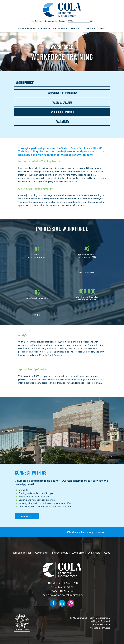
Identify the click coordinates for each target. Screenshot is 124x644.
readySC (23, 335)
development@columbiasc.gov (66, 595)
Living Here (91, 29)
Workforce (77, 29)
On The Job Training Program (36, 189)
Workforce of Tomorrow (62, 93)
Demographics (51, 21)
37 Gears (106, 628)
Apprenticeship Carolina (33, 369)
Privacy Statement (101, 624)
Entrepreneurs (61, 29)
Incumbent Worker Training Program (40, 161)
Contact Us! (27, 516)
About (103, 29)
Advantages (44, 29)
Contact (62, 21)
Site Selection (37, 21)
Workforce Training (62, 112)
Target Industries (27, 29)
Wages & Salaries (62, 103)
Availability (62, 122)
